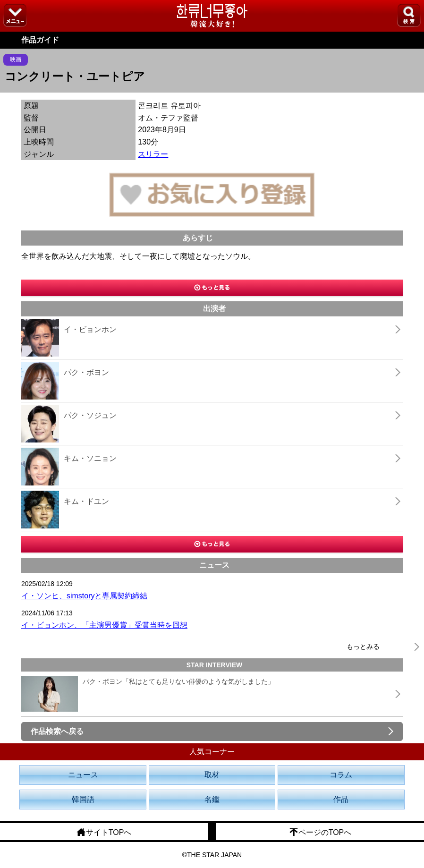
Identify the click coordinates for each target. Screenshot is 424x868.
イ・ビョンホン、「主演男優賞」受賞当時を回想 (104, 625)
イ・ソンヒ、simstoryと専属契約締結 (85, 596)
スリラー (153, 154)
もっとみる (363, 647)
